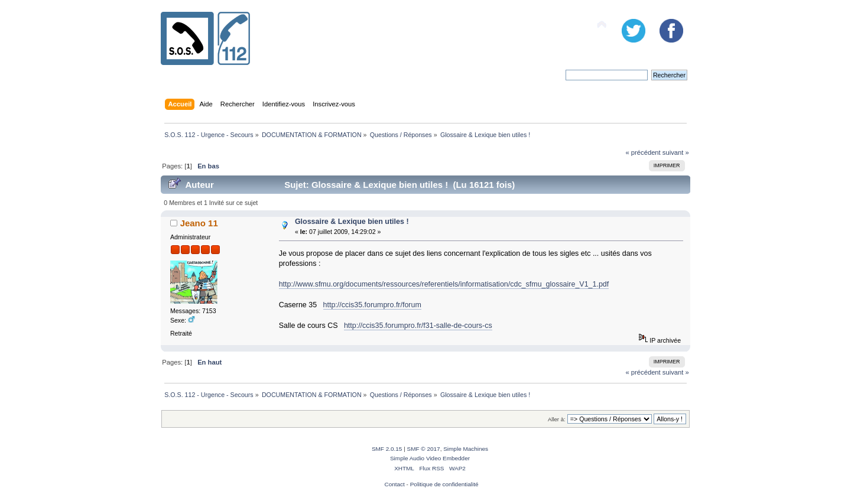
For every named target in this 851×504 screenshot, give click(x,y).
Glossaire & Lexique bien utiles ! (352, 222)
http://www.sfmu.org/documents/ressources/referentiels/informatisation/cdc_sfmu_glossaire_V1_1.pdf (444, 284)
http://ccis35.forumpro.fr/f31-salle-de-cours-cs (418, 326)
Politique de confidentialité (444, 484)
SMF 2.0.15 (387, 449)
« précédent (643, 152)
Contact (394, 484)
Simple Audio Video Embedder (430, 458)
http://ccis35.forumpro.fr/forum (372, 305)
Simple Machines (466, 449)
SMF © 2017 (424, 449)
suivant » (676, 152)
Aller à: (557, 419)
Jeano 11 (199, 223)
